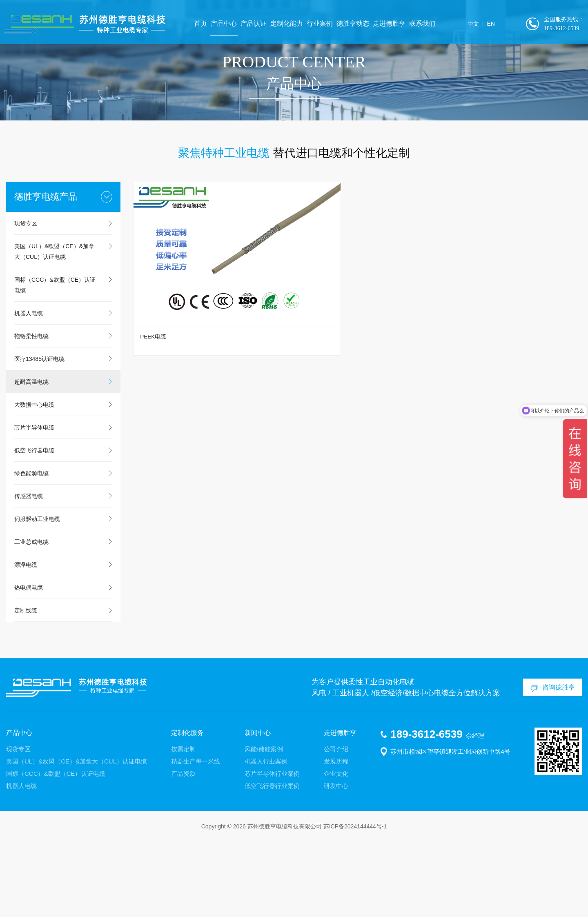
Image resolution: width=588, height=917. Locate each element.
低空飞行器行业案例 (272, 861)
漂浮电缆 (26, 640)
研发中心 (336, 861)
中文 (477, 24)
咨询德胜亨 (556, 763)
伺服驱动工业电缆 (37, 594)
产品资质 (183, 849)
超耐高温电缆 (31, 457)
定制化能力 (293, 24)
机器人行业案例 (266, 837)
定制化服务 (187, 808)
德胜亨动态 (359, 24)
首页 (207, 24)
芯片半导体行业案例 (272, 849)
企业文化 (336, 849)
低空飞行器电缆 (34, 525)
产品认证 (260, 24)
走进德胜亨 (395, 24)
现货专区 (26, 298)
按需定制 (183, 825)
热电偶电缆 (29, 663)
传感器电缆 (29, 571)
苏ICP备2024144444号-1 (355, 902)
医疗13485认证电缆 (39, 434)
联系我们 (428, 24)
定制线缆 (26, 686)
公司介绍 (336, 825)
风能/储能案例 (264, 825)
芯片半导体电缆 (34, 503)
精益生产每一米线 (196, 837)
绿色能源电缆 (31, 548)
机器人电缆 (29, 388)
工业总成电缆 (31, 617)
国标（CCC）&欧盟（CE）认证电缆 (55, 360)
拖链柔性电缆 (31, 411)
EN (494, 24)
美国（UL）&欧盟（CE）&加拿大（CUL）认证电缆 (54, 327)
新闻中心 (258, 808)
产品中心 (230, 24)
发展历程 (336, 837)
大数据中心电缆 (34, 480)
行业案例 (326, 24)
